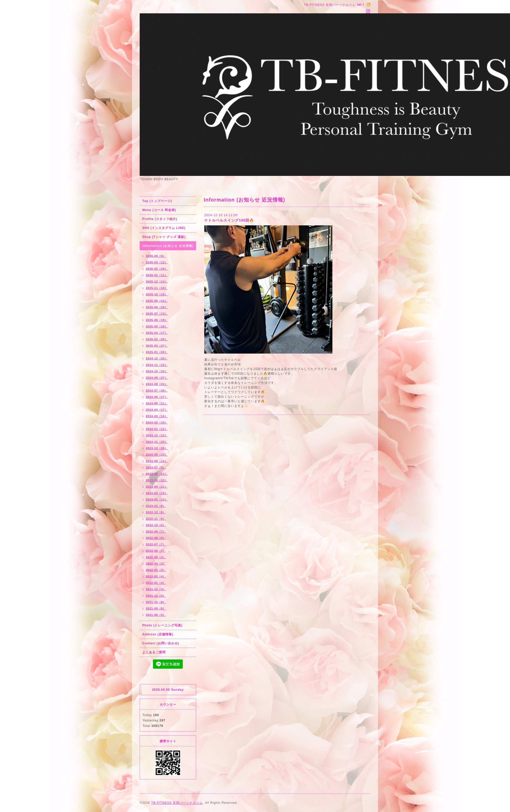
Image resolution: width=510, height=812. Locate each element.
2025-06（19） (157, 320)
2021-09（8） (156, 608)
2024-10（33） (157, 371)
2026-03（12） (157, 262)
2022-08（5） (156, 538)
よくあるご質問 (154, 652)
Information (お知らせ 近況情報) (168, 246)
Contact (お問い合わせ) (161, 643)
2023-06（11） (157, 474)
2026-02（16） (157, 269)
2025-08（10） (157, 307)
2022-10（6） (156, 525)
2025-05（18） (157, 326)
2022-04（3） (156, 564)
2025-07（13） (157, 314)
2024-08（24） (157, 384)
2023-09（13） (157, 455)
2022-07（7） (156, 544)
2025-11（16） (157, 288)
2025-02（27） (157, 346)
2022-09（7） (156, 532)
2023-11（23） (157, 442)
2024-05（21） (157, 403)
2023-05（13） (157, 480)
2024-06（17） (157, 397)
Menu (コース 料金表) (159, 210)
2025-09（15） (157, 301)
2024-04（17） (157, 410)
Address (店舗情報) (158, 634)
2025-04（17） (157, 333)
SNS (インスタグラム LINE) (164, 228)
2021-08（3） (156, 615)
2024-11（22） (157, 365)
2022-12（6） (156, 512)
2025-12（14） (157, 282)
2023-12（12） (157, 435)
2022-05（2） (156, 557)
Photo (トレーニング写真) (162, 625)
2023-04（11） (157, 487)
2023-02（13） (157, 499)
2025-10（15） (157, 294)
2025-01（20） (157, 352)
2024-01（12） (157, 429)
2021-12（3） (156, 589)
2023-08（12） (157, 461)
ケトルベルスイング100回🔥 (229, 220)
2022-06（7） (156, 551)
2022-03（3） (156, 570)
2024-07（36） (157, 390)
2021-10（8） (156, 602)
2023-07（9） (156, 467)
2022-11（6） (156, 519)
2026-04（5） (156, 256)
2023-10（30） (157, 448)
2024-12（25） (157, 358)
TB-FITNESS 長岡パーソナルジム (177, 803)
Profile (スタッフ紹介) (160, 219)
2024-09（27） (157, 378)
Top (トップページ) (157, 201)
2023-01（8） (156, 506)
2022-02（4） (156, 576)
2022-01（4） (156, 583)
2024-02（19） (157, 423)
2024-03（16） (157, 416)
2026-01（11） (157, 275)
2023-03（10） (157, 493)
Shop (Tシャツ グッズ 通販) (164, 237)
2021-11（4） (156, 596)
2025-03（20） (157, 339)
